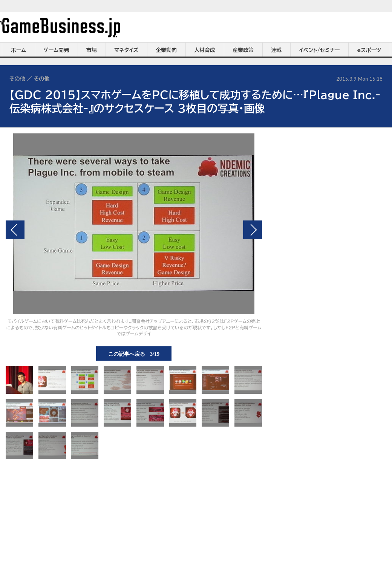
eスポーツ (369, 50)
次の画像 (253, 230)
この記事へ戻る (134, 353)
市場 (92, 50)
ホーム (18, 50)
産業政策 (243, 50)
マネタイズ (126, 50)
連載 (276, 50)
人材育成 (205, 50)
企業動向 (166, 50)
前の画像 (15, 230)
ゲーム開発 (56, 50)
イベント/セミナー (319, 50)
